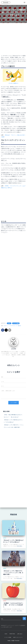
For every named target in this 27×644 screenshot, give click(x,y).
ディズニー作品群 (16, 323)
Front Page (12, 634)
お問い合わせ (20, 634)
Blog (6, 634)
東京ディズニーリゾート (18, 637)
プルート (6, 326)
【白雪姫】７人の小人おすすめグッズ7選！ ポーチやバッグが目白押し (13, 605)
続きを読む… (20, 546)
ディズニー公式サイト (14, 83)
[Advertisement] (13, 39)
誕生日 (19, 326)
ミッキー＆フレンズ (13, 326)
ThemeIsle (17, 641)
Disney (9, 323)
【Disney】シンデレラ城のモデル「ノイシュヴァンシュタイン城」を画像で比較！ (13, 573)
